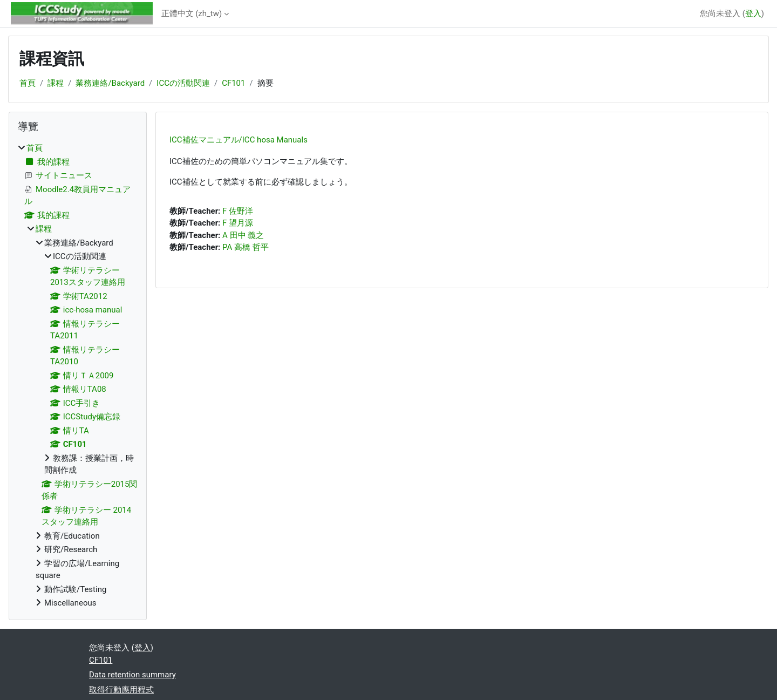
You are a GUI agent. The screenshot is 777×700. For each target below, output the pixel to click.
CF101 (233, 83)
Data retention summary (132, 675)
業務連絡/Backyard (110, 83)
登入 (753, 13)
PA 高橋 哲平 (246, 247)
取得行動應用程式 (121, 690)
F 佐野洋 (238, 211)
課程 (56, 83)
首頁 (28, 83)
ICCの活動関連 (183, 83)
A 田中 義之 (243, 235)
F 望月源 (238, 223)
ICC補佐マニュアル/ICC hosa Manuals (238, 140)
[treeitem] (78, 376)
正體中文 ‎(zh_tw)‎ (192, 13)
